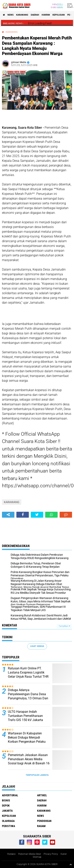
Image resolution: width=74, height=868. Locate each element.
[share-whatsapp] (51, 515)
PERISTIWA (8, 826)
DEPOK (6, 806)
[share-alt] (8, 515)
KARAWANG (22, 15)
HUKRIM (46, 15)
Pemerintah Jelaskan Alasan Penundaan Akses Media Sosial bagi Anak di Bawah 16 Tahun (29, 761)
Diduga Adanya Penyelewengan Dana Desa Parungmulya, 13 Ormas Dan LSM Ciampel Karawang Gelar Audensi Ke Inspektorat (29, 698)
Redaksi (11, 854)
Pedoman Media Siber (30, 854)
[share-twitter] (37, 515)
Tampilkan (64, 626)
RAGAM (41, 826)
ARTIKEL (42, 795)
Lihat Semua (37, 646)
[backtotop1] (71, 864)
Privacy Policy (51, 854)
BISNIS (6, 800)
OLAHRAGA (8, 821)
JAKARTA (7, 811)
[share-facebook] (23, 515)
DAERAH (35, 15)
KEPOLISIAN (59, 15)
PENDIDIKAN (44, 821)
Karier (64, 854)
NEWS (11, 15)
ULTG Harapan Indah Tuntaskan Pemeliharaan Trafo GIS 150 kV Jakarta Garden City (25, 718)
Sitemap (37, 857)
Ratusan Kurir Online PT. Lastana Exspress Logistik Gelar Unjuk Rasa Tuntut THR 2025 (28, 674)
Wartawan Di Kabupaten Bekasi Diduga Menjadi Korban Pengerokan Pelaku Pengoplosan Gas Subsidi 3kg (29, 739)
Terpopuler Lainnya (37, 775)
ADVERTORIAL (10, 795)
